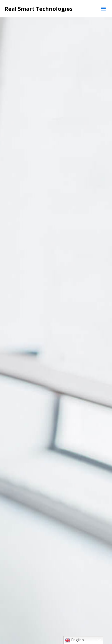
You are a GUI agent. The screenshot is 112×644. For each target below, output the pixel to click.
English (74, 640)
